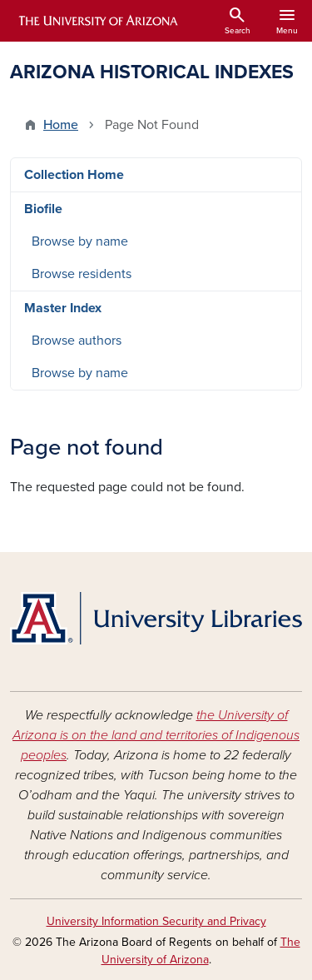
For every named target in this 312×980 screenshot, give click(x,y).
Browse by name (80, 241)
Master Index (63, 308)
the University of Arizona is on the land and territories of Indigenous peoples (156, 735)
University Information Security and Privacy (156, 921)
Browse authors (77, 341)
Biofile (43, 209)
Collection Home (74, 175)
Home (61, 125)
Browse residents (82, 274)
